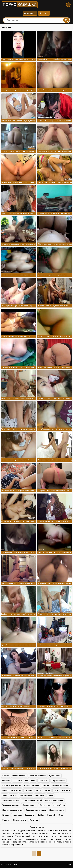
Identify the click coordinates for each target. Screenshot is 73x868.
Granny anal (40, 795)
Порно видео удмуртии (12, 810)
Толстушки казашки (11, 805)
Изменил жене (20, 820)
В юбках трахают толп (12, 790)
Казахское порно (10, 865)
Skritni (38, 790)
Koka (33, 781)
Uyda (56, 790)
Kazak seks (29, 815)
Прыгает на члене (60, 786)
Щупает (6, 815)
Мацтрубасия (59, 805)
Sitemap (69, 864)
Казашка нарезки (32, 786)
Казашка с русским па (11, 786)
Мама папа (17, 815)
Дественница (26, 795)
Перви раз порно (57, 810)
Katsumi (6, 776)
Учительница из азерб (32, 800)
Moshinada (66, 790)
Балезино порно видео (36, 810)
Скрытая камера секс (54, 800)
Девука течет (55, 776)
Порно (20, 5)
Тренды (44, 13)
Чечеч (50, 795)
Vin (26, 781)
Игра (60, 815)
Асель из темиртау (37, 776)
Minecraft (51, 815)
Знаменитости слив (11, 800)
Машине (6, 820)
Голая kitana (44, 781)
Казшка (46, 786)
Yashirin (47, 790)
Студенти (18, 781)
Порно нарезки (59, 781)
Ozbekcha (6, 781)
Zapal (4, 795)
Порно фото (45, 805)
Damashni (29, 790)
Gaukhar (41, 815)
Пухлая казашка (29, 805)
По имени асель (19, 776)
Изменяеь (34, 820)
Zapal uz (13, 795)
